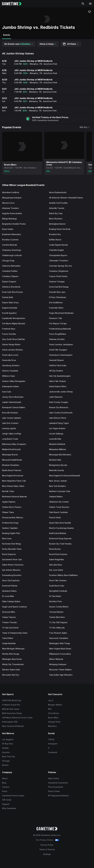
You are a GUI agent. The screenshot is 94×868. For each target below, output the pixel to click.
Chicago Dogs (8, 261)
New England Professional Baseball (64, 476)
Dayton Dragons (9, 282)
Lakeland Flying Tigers (59, 423)
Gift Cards (7, 800)
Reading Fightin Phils (11, 533)
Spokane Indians (9, 591)
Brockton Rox (55, 234)
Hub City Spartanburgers (60, 376)
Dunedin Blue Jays (57, 292)
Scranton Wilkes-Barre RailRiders (63, 575)
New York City (9, 757)
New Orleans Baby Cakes (13, 486)
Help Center (54, 778)
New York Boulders (57, 486)
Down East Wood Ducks (13, 292)
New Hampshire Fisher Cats (14, 481)
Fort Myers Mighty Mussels (14, 323)
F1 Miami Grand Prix (11, 705)
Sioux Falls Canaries (58, 580)
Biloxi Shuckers (56, 219)
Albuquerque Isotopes (12, 198)
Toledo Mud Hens (57, 617)
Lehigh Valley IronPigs (12, 434)
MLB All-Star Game (11, 709)
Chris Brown (54, 713)
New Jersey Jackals (58, 481)
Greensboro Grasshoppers (61, 355)
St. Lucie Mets (8, 596)
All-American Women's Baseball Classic (66, 198)
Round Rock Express (58, 554)
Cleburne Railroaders (11, 266)
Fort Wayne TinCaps (58, 323)
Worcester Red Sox (11, 675)
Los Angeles (8, 739)
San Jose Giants (56, 570)
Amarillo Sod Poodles (58, 203)
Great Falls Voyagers (58, 350)
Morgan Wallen (55, 705)
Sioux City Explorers (11, 580)
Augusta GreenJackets (12, 213)
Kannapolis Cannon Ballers (14, 407)
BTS (50, 709)
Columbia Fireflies (10, 271)
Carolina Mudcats (10, 245)
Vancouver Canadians (59, 638)
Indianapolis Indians (11, 386)
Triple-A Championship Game (15, 633)
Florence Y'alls (56, 318)
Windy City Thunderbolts (13, 664)
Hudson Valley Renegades (14, 381)
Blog (4, 783)
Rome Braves (55, 549)
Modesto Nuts (55, 460)
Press (5, 791)
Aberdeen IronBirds (11, 192)
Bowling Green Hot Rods (60, 229)
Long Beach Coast (10, 439)
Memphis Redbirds (57, 444)
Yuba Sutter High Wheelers (61, 675)
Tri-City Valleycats (57, 628)
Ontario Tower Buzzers (59, 507)
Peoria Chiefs (55, 518)
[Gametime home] (13, 4)
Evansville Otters (56, 308)
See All (85, 127)
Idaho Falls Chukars (58, 381)
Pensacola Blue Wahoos (13, 518)
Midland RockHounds (11, 449)
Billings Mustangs (9, 219)
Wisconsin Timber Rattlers (60, 670)
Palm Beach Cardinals (58, 512)
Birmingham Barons (57, 224)
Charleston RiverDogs (12, 250)
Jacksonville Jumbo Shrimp (61, 392)
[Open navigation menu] (90, 4)
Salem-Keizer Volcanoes (13, 565)
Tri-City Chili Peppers (58, 622)
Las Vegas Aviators (57, 428)
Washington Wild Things (60, 643)
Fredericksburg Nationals (60, 329)
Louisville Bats (55, 439)
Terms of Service (47, 849)
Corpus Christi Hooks (58, 276)
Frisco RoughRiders (58, 334)
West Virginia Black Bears (60, 649)
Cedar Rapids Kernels (59, 245)
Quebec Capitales (10, 528)
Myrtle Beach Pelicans (12, 470)
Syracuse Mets (9, 612)
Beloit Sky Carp (56, 213)
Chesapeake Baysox (58, 255)
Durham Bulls (8, 297)
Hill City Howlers (56, 371)
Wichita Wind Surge (11, 654)
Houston (6, 752)
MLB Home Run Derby (12, 713)
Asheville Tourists (57, 208)
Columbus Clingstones (59, 271)
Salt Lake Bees (56, 565)
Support (6, 804)
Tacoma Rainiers (56, 612)
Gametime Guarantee (58, 783)
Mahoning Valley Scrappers (14, 444)
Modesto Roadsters (11, 465)
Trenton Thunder (10, 622)
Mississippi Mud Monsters (60, 455)
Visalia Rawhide (9, 643)
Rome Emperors (9, 554)
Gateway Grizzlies (57, 339)
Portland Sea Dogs (10, 523)
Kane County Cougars (59, 402)
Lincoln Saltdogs (56, 434)
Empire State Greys (10, 303)
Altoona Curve (8, 203)
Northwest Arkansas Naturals (14, 497)
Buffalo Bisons (55, 240)
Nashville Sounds (57, 470)
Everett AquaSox (9, 313)
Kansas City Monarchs (59, 407)
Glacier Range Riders (11, 344)
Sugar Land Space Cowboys (15, 607)
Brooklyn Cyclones (10, 240)
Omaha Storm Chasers (12, 507)
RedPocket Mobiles (58, 533)
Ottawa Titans (8, 512)
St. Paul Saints (55, 596)
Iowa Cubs (7, 392)
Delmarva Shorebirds (11, 287)
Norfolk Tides (8, 491)
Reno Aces (7, 538)
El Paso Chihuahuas (58, 297)
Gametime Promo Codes (13, 796)
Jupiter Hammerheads (12, 402)
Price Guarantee (56, 787)
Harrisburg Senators (11, 365)
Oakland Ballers (56, 497)
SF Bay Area (8, 744)
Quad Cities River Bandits (60, 523)
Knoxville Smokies (10, 413)
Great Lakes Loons (10, 355)
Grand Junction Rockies (12, 350)
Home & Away (48, 44)
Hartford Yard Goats (58, 365)
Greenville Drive (9, 360)
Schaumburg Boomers (12, 575)
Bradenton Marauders (12, 234)
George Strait (54, 722)
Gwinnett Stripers (56, 360)
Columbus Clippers (10, 276)
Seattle (5, 748)
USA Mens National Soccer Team (17, 718)
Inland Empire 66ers (58, 386)
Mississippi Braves (10, 455)
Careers (6, 787)
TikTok (51, 739)
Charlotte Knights (56, 250)
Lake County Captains (12, 418)
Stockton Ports (55, 601)
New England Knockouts (13, 476)
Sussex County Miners (59, 607)
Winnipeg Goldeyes (58, 664)
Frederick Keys (9, 329)
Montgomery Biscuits (58, 465)
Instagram (53, 744)
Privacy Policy (47, 845)
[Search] (83, 4)
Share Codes (54, 791)
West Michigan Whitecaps (13, 649)
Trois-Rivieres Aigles (58, 633)
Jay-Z (51, 700)
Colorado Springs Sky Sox (61, 266)
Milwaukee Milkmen (58, 449)
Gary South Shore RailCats (13, 339)
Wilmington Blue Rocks (12, 659)
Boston (5, 765)
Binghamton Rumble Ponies (14, 224)
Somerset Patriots (10, 586)
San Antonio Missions (11, 570)
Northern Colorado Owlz (60, 491)
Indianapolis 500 (10, 722)
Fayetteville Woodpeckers (14, 318)
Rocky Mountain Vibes (12, 549)
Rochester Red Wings (12, 544)
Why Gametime (9, 808)
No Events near (19, 44)
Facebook (53, 752)
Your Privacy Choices (45, 840)
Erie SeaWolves (56, 303)
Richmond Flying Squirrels (60, 538)
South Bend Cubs (57, 586)
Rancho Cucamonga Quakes (61, 528)
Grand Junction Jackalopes (61, 344)
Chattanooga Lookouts (12, 255)
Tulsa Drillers (8, 638)
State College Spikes (11, 601)
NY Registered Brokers (58, 796)
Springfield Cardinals (58, 591)
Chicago (6, 761)
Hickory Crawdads (10, 371)
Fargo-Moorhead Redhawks (61, 313)
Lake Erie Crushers (10, 423)
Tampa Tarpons (9, 617)
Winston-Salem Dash (11, 670)
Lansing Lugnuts (9, 428)
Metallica (52, 726)
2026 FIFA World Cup (12, 700)
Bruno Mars (53, 718)
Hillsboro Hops (8, 376)
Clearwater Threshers (59, 261)
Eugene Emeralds (10, 308)
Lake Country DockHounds (61, 413)
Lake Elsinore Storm (58, 418)
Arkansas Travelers (10, 208)
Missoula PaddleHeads (12, 460)
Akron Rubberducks (58, 192)
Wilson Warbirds (56, 659)
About (5, 778)
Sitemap (47, 854)
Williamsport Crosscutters (60, 654)
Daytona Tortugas (57, 282)
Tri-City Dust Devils (10, 628)
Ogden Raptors (9, 502)
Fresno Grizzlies (9, 334)
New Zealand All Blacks (13, 726)
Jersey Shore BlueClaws (13, 397)
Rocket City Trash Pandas (60, 544)
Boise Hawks (8, 229)
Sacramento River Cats (12, 559)
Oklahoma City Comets (59, 502)
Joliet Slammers (56, 397)
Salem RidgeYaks (57, 559)
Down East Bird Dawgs (59, 287)
